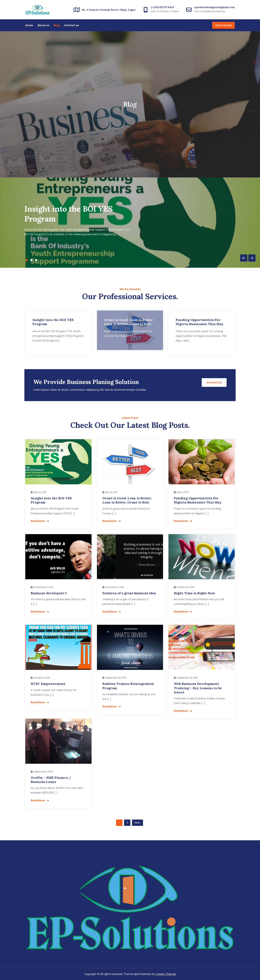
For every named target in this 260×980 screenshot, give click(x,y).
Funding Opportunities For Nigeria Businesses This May (198, 500)
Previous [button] (244, 258)
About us (43, 25)
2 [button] (31, 260)
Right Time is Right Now (194, 593)
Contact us (71, 25)
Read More (40, 521)
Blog (57, 25)
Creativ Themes (166, 974)
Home (29, 25)
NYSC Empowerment (48, 684)
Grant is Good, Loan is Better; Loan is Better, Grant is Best (127, 500)
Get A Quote (223, 25)
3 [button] (36, 260)
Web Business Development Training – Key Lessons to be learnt (198, 688)
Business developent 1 (49, 593)
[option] (130, 223)
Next (137, 823)
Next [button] (252, 258)
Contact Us (214, 383)
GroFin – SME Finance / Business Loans (51, 780)
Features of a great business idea (129, 593)
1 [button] (27, 260)
